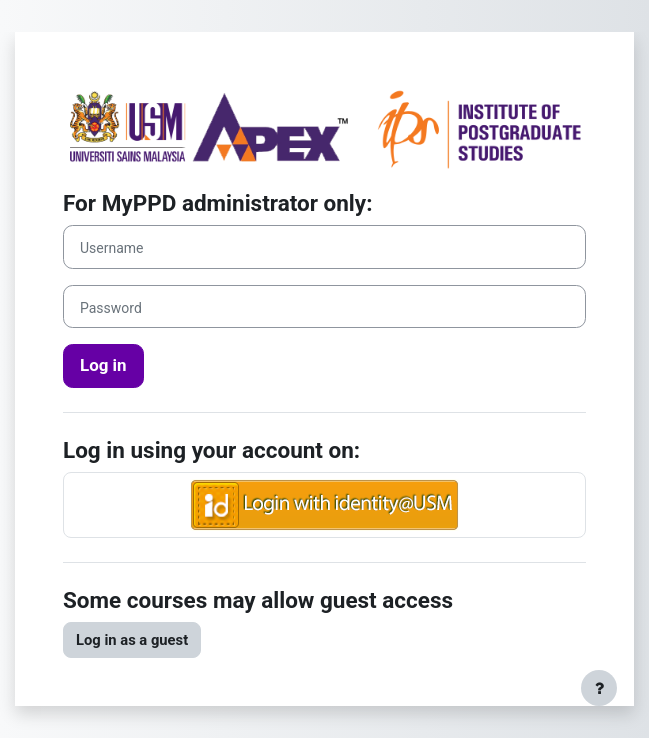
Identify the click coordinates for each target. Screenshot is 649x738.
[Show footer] (599, 688)
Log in (103, 365)
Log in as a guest (132, 640)
